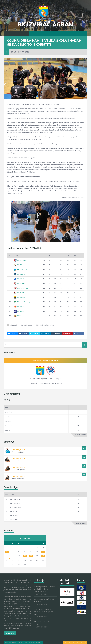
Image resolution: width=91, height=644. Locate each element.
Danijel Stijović (18, 470)
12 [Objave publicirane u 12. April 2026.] (43, 552)
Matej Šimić (8, 430)
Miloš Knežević (18, 452)
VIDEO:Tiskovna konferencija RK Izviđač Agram (44, 600)
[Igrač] (36, 408)
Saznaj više (10, 633)
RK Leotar (19, 279)
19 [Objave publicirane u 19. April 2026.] (43, 556)
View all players (80, 435)
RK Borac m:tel (20, 260)
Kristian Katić (18, 479)
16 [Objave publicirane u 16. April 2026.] (25, 556)
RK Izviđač (13, 325)
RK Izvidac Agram (21, 269)
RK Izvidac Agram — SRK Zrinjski (46, 379)
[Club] (27, 256)
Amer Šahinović (9, 417)
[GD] (61, 256)
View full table (81, 523)
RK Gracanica (20, 274)
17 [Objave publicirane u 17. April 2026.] (31, 556)
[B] (81, 256)
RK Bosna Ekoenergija (22, 302)
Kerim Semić (9, 426)
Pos (10, 255)
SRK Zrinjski (14, 519)
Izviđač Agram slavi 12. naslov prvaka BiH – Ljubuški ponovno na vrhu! (44, 589)
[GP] (68, 256)
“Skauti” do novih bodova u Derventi (43, 623)
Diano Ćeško (9, 412)
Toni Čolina (50, 325)
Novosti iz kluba (26, 325)
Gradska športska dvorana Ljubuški (51, 383)
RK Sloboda (19, 265)
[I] (55, 256)
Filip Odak (8, 421)
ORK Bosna (19, 316)
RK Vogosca (19, 283)
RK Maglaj (19, 311)
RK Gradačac (20, 297)
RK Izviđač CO (41, 325)
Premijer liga (34, 383)
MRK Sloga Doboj (21, 288)
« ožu (5, 568)
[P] (44, 256)
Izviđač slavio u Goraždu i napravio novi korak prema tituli (43, 612)
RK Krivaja (19, 293)
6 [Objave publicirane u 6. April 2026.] (7, 552)
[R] (49, 256)
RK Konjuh (19, 307)
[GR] (75, 256)
